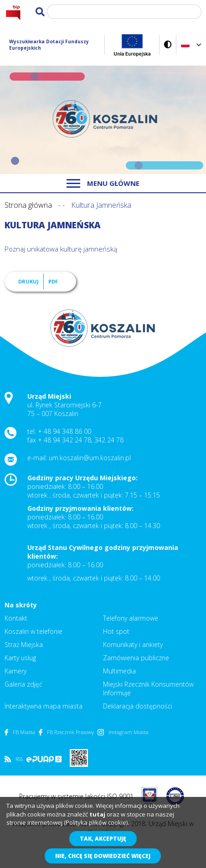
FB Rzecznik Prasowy (66, 732)
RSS (14, 759)
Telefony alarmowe (131, 618)
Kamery (15, 671)
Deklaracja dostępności (138, 706)
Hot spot (116, 631)
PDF (53, 281)
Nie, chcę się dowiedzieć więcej (103, 856)
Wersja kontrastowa (168, 44)
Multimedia (119, 671)
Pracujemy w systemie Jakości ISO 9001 (76, 796)
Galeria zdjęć (23, 684)
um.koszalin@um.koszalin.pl (90, 458)
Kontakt (16, 618)
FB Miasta (20, 732)
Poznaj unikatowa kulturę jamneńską (62, 249)
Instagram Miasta (123, 732)
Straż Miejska (24, 645)
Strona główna (28, 205)
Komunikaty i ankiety (133, 645)
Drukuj (28, 281)
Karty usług (20, 658)
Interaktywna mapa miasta (44, 706)
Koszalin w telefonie (33, 631)
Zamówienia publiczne (136, 658)
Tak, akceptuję (103, 839)
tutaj (97, 814)
